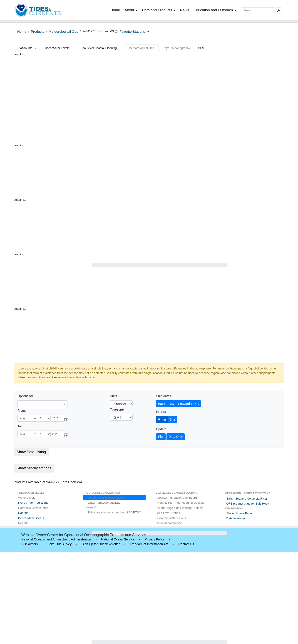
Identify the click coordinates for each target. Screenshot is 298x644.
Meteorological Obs (63, 31)
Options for (25, 396)
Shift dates (164, 396)
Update (161, 429)
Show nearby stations (34, 468)
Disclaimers (30, 544)
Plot (161, 437)
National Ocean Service (118, 539)
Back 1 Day (166, 404)
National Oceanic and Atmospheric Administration (56, 539)
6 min (162, 419)
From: (22, 411)
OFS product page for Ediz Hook (248, 504)
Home (116, 10)
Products (38, 31)
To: (20, 426)
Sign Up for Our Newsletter (101, 544)
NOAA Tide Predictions (33, 503)
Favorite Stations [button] (134, 31)
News (185, 10)
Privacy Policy (155, 539)
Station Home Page (239, 513)
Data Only (176, 437)
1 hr (172, 419)
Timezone (117, 409)
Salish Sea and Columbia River (247, 499)
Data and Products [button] (159, 10)
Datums (23, 513)
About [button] (131, 10)
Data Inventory (236, 518)
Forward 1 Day (189, 404)
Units (114, 396)
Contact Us (186, 544)
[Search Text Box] (258, 10)
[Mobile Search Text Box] (279, 10)
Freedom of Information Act (149, 544)
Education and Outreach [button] (215, 10)
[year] (57, 418)
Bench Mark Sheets (31, 518)
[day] (44, 418)
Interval (161, 412)
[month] (27, 418)
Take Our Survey (60, 544)
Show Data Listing (31, 452)
